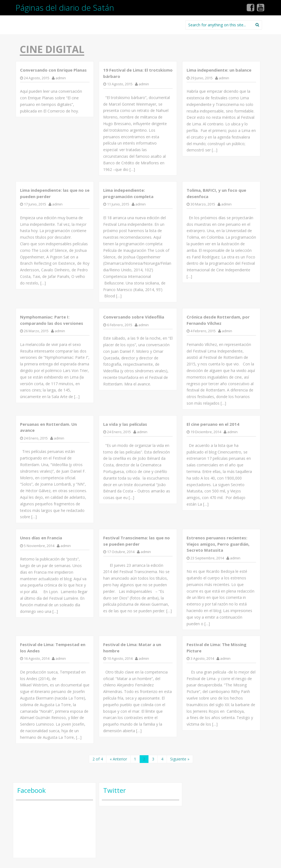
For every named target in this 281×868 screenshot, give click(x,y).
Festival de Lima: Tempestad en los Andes (53, 648)
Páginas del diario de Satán (65, 8)
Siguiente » (180, 759)
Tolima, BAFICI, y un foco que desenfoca (216, 193)
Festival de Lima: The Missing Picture (217, 648)
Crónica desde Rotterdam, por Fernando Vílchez (218, 320)
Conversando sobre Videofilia (134, 317)
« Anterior (118, 759)
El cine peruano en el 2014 (213, 424)
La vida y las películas (125, 424)
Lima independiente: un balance (219, 70)
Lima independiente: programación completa (128, 193)
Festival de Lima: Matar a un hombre (132, 648)
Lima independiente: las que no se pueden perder (55, 193)
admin (61, 78)
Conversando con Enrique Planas (53, 70)
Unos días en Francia (41, 538)
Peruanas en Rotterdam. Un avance (48, 427)
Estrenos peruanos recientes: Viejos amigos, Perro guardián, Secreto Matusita (218, 544)
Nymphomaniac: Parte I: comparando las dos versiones (52, 320)
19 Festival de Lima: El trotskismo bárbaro (138, 73)
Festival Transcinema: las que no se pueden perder (137, 541)
